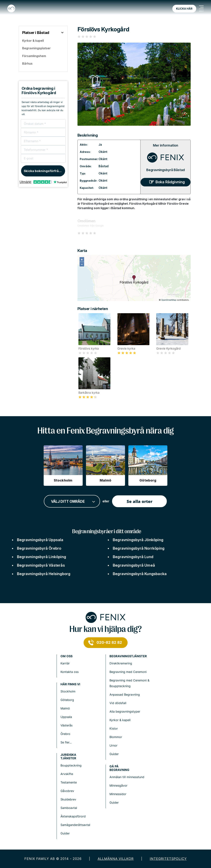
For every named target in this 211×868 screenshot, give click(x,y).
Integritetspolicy (168, 859)
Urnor (113, 745)
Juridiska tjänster (68, 757)
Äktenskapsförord (73, 816)
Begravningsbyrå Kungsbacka (140, 574)
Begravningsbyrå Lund (133, 557)
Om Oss (66, 656)
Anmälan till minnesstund (127, 777)
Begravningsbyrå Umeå (134, 565)
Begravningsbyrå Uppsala (40, 540)
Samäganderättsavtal (75, 825)
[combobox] (72, 501)
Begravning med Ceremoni (128, 672)
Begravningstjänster (128, 656)
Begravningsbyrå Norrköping (139, 548)
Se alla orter (140, 501)
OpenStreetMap (169, 300)
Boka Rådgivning (170, 182)
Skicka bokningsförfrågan (44, 171)
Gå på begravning (119, 768)
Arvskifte (67, 774)
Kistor (114, 728)
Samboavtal (69, 808)
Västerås (66, 725)
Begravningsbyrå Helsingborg (44, 574)
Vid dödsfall (118, 703)
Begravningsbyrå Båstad (166, 170)
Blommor (116, 737)
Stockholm (68, 691)
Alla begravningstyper (125, 711)
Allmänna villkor (116, 859)
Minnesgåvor (118, 786)
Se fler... (66, 742)
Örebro (65, 734)
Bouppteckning (71, 765)
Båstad (104, 166)
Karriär (65, 663)
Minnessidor (118, 794)
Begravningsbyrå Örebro (39, 548)
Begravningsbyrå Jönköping (138, 540)
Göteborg (67, 700)
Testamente (69, 782)
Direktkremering (121, 663)
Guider (114, 754)
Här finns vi (70, 684)
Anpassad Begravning (125, 695)
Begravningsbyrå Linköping (42, 557)
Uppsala (66, 717)
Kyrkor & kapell (120, 720)
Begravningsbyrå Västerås (41, 565)
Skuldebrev (68, 799)
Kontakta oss (70, 672)
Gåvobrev (67, 791)
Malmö (65, 708)
